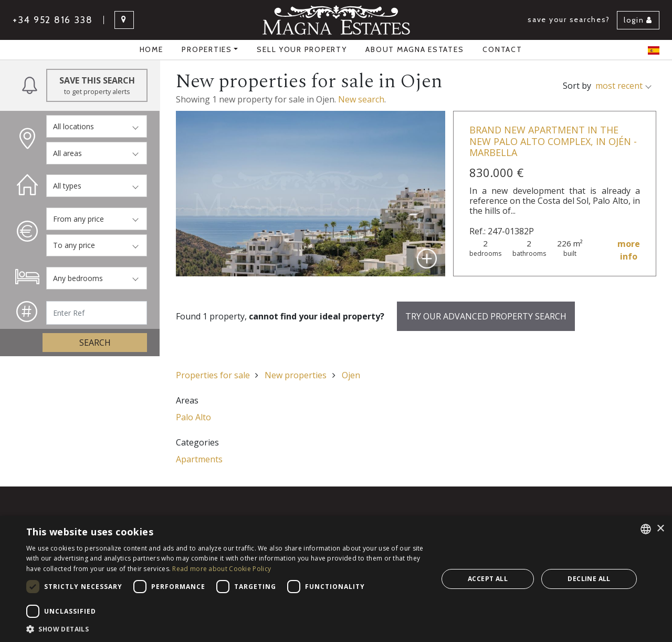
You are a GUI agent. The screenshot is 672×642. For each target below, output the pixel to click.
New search (361, 99)
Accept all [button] (488, 579)
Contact (502, 49)
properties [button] (207, 49)
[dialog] (336, 579)
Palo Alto (193, 417)
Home (151, 49)
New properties (296, 375)
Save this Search (97, 86)
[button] (226, 629)
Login (638, 20)
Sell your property (302, 49)
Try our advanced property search (486, 316)
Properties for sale (213, 375)
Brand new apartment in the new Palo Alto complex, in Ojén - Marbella (553, 141)
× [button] (660, 529)
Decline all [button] (589, 579)
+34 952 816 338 (53, 20)
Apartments (199, 459)
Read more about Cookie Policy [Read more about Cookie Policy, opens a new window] (222, 569)
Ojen (351, 375)
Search (95, 343)
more (629, 250)
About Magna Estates (414, 49)
